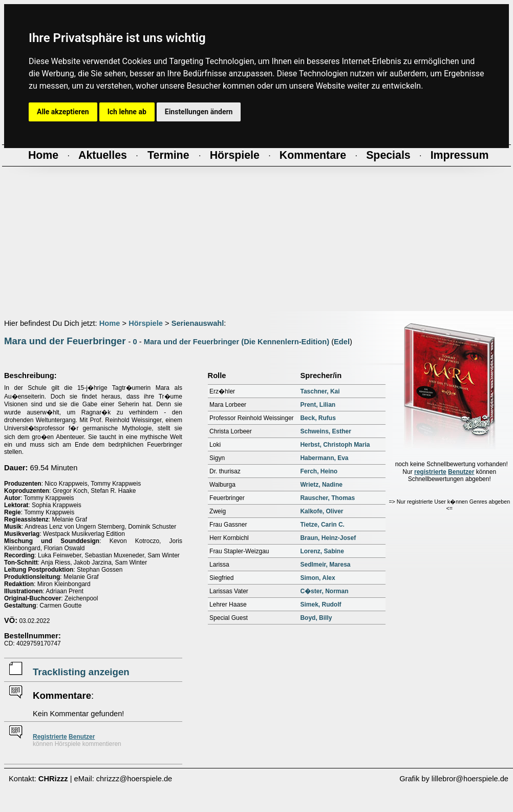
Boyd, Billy (316, 618)
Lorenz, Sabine (322, 551)
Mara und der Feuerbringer (65, 341)
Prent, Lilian (318, 405)
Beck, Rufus (318, 418)
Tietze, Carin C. (322, 525)
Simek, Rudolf (320, 605)
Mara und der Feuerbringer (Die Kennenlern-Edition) (237, 342)
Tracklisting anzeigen (81, 672)
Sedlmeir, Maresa (325, 565)
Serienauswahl (198, 323)
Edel (342, 342)
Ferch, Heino (319, 471)
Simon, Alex (317, 578)
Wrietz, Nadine (321, 485)
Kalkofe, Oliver (322, 511)
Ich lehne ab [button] (127, 112)
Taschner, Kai (320, 391)
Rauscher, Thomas (327, 498)
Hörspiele (146, 323)
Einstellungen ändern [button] (199, 112)
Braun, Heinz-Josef (328, 538)
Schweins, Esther (325, 431)
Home (110, 323)
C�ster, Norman (324, 591)
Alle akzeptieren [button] (63, 112)
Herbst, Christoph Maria (335, 445)
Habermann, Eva (324, 458)
